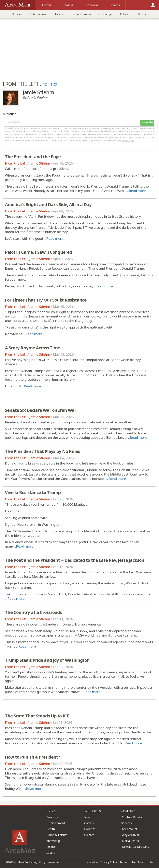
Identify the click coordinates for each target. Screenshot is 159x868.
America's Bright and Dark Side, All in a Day (48, 204)
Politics (124, 14)
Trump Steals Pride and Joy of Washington (47, 660)
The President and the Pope (33, 156)
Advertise (93, 862)
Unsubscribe (146, 862)
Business (17, 14)
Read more (137, 191)
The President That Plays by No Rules (42, 451)
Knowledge (105, 14)
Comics (89, 823)
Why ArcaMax (131, 835)
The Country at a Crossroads (33, 612)
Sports (142, 14)
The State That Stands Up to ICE (37, 716)
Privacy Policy (109, 862)
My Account (130, 829)
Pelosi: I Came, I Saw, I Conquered (38, 252)
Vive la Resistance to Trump (33, 492)
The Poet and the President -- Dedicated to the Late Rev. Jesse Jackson (75, 560)
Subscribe (147, 123)
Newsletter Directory (136, 847)
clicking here (128, 141)
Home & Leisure (81, 14)
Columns (90, 829)
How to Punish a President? (32, 757)
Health (59, 14)
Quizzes (89, 835)
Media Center (131, 841)
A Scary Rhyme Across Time (32, 348)
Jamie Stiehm (40, 163)
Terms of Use (128, 862)
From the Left (16, 163)
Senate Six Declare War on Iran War (41, 410)
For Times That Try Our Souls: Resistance (46, 300)
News (88, 817)
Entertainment (38, 14)
